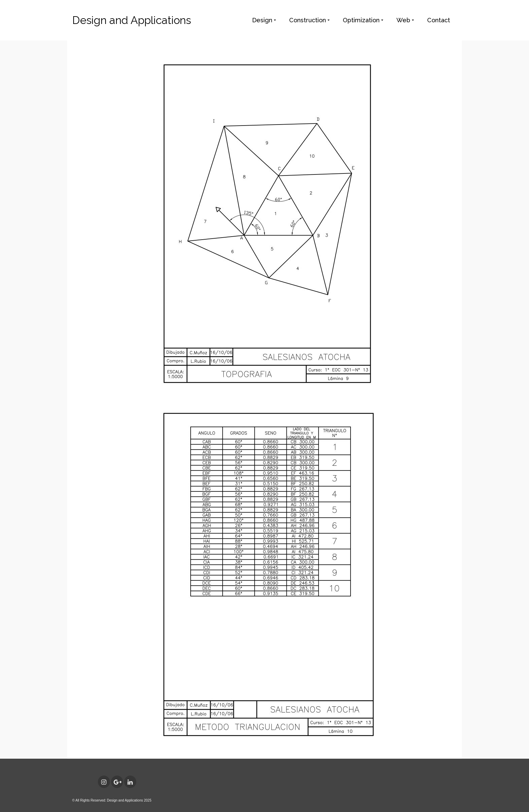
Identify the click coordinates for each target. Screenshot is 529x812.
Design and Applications (132, 20)
